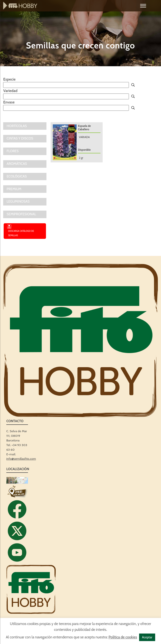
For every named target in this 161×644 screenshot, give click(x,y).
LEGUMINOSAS (18, 201)
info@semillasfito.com (21, 459)
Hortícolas (17, 126)
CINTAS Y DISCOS (20, 138)
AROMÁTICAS (17, 164)
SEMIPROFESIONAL (21, 214)
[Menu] (143, 5)
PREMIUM (14, 189)
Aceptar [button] (147, 637)
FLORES (13, 151)
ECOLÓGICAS (17, 176)
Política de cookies (123, 637)
